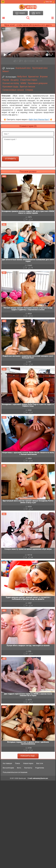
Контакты (28, 768)
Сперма (29, 90)
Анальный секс (23, 68)
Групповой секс (40, 68)
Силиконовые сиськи (13, 90)
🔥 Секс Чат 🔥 (49, 2)
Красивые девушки (38, 83)
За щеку (15, 80)
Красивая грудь (10, 87)
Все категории (8, 768)
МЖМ (23, 83)
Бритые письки (27, 87)
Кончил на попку (11, 83)
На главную (7, 763)
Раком (6, 80)
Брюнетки (33, 77)
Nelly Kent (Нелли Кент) (39, 120)
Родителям (40, 768)
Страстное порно (29, 80)
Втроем (44, 77)
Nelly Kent (22, 77)
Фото (19, 768)
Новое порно (28, 763)
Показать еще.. (28, 756)
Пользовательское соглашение (15, 772)
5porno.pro (22, 778)
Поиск (18, 763)
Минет (6, 71)
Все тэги (40, 763)
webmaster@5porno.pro (40, 778)
